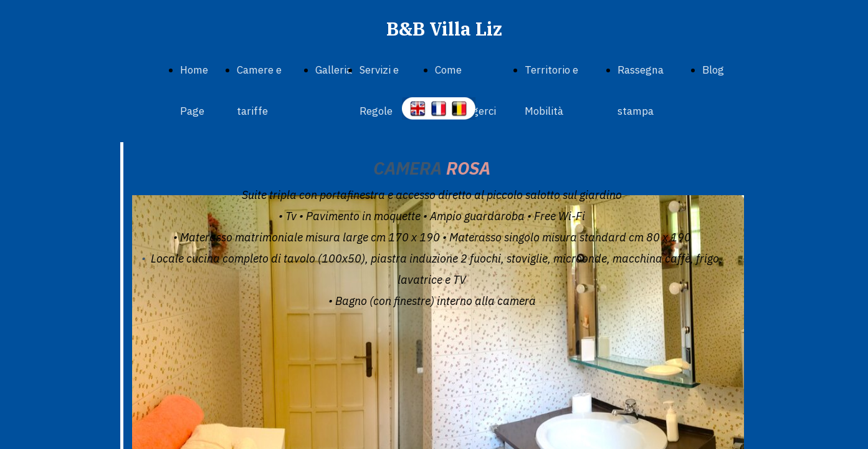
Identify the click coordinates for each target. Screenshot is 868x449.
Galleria (334, 70)
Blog (713, 70)
